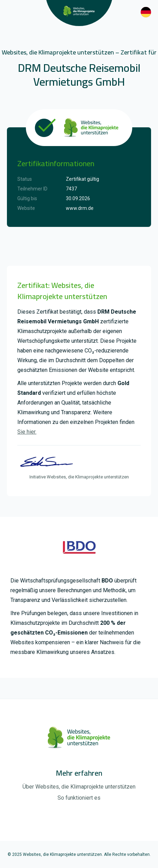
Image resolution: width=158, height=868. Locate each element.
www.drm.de (80, 208)
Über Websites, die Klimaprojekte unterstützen (79, 787)
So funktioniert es (79, 798)
